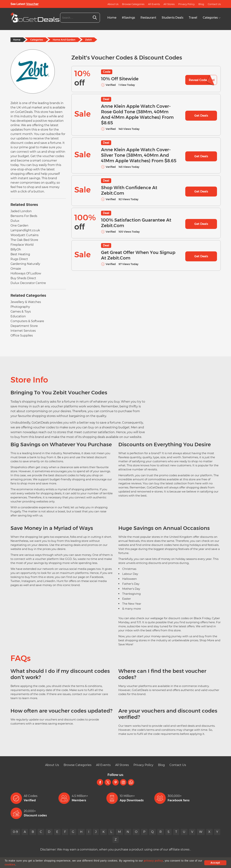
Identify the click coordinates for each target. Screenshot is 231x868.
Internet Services (23, 331)
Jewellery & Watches (26, 302)
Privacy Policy (186, 4)
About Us (113, 4)
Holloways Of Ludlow (26, 273)
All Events (154, 4)
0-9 (15, 832)
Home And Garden (64, 40)
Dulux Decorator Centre (28, 283)
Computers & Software (27, 321)
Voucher (32, 4)
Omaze (16, 269)
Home (112, 18)
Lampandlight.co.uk (25, 230)
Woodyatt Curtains (25, 235)
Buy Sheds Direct (23, 278)
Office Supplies (22, 335)
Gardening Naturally (25, 264)
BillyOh (16, 249)
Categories (212, 18)
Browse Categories (133, 4)
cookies (10, 865)
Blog (201, 4)
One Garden (19, 226)
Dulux (15, 221)
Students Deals (172, 18)
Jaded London (21, 211)
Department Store (24, 326)
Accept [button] (215, 863)
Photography (20, 307)
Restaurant (148, 18)
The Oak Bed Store (24, 240)
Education (18, 316)
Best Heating (20, 254)
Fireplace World (22, 245)
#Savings (128, 18)
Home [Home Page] (17, 40)
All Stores (169, 4)
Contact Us (214, 4)
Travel (193, 18)
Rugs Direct (19, 259)
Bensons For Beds (24, 216)
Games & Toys (21, 312)
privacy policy (153, 861)
